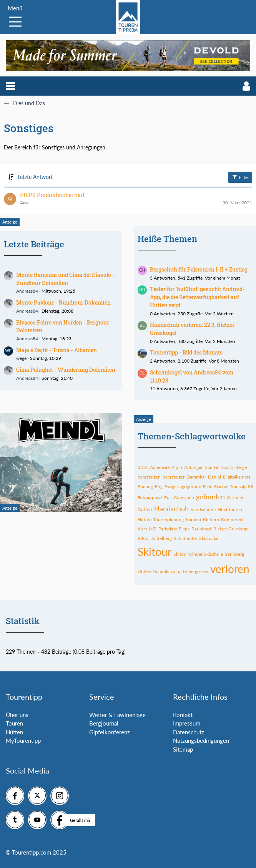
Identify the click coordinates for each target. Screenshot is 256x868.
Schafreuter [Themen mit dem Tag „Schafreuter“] (185, 538)
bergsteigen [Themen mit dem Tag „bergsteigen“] (149, 477)
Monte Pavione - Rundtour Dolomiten (63, 302)
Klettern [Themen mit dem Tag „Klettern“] (211, 519)
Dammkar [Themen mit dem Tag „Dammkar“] (196, 477)
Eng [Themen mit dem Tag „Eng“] (159, 486)
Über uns (17, 715)
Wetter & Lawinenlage (117, 715)
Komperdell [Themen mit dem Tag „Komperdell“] (233, 519)
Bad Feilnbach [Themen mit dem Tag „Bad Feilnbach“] (219, 467)
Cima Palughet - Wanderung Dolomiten (66, 370)
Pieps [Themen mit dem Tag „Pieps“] (184, 529)
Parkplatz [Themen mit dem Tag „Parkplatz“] (168, 529)
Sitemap (183, 749)
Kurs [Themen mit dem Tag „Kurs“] (142, 529)
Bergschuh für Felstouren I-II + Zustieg (199, 269)
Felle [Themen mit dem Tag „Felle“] (208, 486)
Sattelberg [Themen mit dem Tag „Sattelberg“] (162, 538)
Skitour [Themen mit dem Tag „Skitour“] (155, 552)
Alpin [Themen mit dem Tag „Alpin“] (177, 467)
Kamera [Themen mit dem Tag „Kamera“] (193, 519)
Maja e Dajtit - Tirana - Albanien (57, 350)
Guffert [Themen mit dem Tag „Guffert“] (145, 509)
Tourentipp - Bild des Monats (186, 352)
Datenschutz (189, 732)
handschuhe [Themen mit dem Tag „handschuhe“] (203, 509)
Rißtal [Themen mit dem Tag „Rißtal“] (144, 538)
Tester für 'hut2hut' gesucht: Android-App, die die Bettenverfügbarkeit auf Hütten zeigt (197, 297)
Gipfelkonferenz (110, 732)
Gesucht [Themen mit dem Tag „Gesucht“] (235, 498)
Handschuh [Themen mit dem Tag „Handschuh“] (171, 509)
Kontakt (183, 715)
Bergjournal (104, 723)
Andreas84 (27, 291)
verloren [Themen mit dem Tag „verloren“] (230, 569)
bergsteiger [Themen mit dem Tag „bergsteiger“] (174, 477)
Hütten (14, 732)
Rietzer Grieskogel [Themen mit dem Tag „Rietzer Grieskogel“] (231, 529)
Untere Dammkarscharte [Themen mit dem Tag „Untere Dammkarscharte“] (162, 571)
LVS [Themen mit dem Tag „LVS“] (153, 529)
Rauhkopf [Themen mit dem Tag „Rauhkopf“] (201, 529)
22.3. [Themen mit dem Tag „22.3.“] (143, 467)
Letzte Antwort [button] (35, 177)
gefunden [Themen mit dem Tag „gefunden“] (210, 497)
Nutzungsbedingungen (201, 740)
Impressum (187, 723)
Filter (240, 177)
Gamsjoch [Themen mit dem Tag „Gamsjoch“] (184, 498)
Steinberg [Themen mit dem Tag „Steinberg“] (234, 554)
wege (21, 358)
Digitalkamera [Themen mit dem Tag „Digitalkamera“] (237, 477)
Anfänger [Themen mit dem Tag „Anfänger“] (193, 467)
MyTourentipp (23, 740)
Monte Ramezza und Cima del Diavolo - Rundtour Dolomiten (65, 279)
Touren (14, 723)
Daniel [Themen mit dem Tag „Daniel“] (214, 477)
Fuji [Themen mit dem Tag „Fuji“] (168, 498)
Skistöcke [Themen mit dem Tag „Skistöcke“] (209, 538)
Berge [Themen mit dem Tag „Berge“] (241, 467)
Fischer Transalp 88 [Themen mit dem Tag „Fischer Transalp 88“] (234, 486)
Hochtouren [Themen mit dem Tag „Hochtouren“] (230, 509)
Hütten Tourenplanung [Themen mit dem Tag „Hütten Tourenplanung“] (161, 519)
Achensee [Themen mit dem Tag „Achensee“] (160, 467)
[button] (10, 86)
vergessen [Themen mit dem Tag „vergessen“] (199, 571)
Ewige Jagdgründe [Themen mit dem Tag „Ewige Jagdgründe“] (183, 486)
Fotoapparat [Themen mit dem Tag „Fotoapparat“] (150, 498)
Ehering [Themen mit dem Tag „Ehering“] (145, 486)
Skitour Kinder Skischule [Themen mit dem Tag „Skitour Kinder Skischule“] (198, 554)
